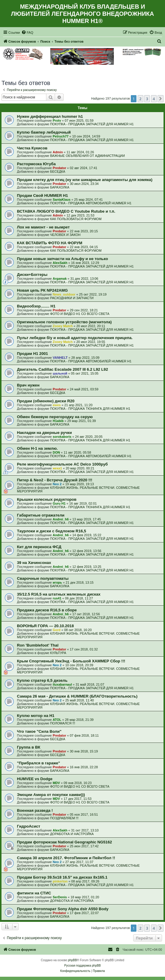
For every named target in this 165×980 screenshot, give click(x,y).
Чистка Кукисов (32, 148)
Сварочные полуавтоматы (43, 578)
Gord (56, 630)
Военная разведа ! (35, 810)
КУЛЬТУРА (58, 653)
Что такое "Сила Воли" (39, 731)
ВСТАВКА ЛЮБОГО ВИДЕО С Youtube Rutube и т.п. (66, 211)
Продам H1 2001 (32, 354)
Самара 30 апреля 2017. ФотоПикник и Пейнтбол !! (66, 858)
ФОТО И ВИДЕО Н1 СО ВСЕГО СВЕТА (80, 314)
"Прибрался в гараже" (38, 763)
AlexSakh (60, 263)
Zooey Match (63, 326)
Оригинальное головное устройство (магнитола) (64, 322)
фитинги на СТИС (34, 893)
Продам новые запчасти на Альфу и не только (62, 259)
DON (56, 452)
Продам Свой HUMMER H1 (43, 195)
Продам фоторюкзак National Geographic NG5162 (65, 842)
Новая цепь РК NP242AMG (42, 290)
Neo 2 (57, 484)
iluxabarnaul (62, 684)
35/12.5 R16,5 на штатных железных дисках (59, 594)
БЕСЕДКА (58, 171)
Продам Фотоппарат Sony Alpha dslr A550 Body (63, 909)
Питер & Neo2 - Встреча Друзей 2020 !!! (55, 480)
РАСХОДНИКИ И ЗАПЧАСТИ (72, 298)
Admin (58, 152)
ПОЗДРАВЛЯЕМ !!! (64, 818)
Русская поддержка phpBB (82, 966)
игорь (57, 582)
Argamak (60, 279)
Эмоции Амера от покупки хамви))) (51, 795)
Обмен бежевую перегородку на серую (55, 417)
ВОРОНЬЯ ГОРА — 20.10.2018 (45, 626)
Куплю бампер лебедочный (44, 132)
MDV (56, 783)
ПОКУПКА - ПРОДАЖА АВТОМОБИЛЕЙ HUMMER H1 (91, 203)
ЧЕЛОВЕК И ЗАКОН (65, 235)
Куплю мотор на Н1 (36, 716)
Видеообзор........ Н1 (36, 306)
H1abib (58, 421)
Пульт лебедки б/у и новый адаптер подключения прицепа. (75, 338)
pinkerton (60, 881)
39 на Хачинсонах (34, 563)
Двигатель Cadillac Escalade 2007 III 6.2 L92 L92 (62, 369)
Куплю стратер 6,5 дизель (42, 680)
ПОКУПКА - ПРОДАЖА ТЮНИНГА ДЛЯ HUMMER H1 (90, 409)
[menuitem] (27, 33)
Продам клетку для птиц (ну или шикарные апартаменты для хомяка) (85, 180)
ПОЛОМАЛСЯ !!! (62, 723)
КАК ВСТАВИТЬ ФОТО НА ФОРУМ (50, 243)
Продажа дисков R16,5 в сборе (47, 610)
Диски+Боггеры (32, 275)
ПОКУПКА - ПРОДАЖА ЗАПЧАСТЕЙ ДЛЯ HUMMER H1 (92, 124)
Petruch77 (60, 136)
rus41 (57, 598)
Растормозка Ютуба (36, 164)
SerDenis (60, 897)
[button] (161, 99)
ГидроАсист (29, 826)
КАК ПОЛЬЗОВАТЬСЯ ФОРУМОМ (76, 219)
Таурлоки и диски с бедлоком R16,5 (52, 531)
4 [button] (154, 99)
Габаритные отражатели (41, 515)
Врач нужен (28, 385)
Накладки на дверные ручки (44, 433)
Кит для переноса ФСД (39, 547)
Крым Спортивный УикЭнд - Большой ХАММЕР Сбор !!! (71, 661)
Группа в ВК (29, 747)
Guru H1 (59, 503)
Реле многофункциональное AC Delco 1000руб (62, 464)
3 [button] (147, 99)
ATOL (57, 720)
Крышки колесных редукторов (47, 499)
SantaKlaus (62, 200)
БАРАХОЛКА (60, 187)
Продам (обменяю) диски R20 (46, 401)
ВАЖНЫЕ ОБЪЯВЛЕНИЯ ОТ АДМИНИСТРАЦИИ (87, 156)
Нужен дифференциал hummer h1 (50, 116)
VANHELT (60, 358)
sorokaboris (62, 437)
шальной (60, 373)
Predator (59, 168)
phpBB (73, 960)
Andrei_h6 (61, 519)
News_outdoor (64, 294)
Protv (57, 120)
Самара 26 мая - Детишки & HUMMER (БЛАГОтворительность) (77, 696)
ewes (57, 405)
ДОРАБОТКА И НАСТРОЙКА (72, 834)
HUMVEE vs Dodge (35, 779)
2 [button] (140, 99)
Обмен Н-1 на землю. (37, 448)
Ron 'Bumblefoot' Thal (38, 645)
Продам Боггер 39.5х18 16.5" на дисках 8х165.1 (62, 877)
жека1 (57, 468)
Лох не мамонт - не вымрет (43, 227)
